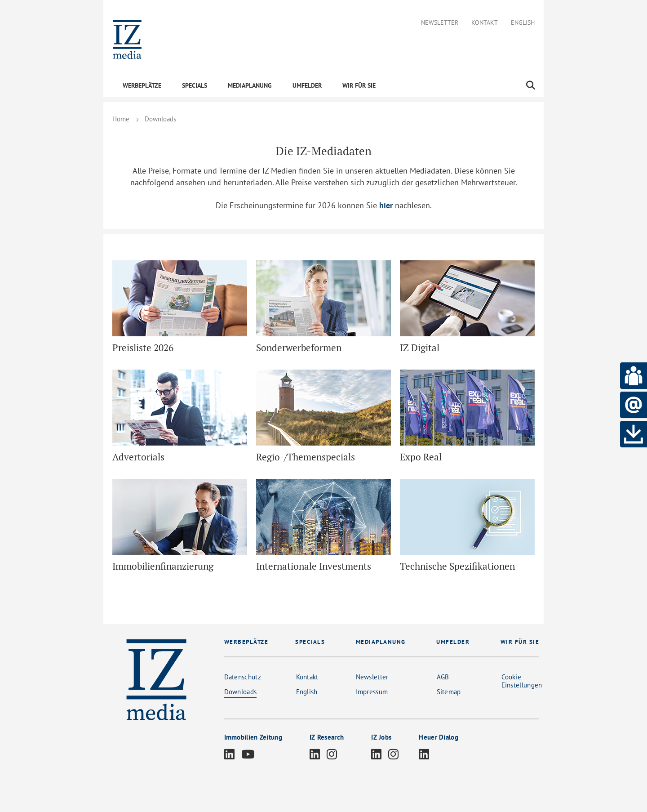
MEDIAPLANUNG (250, 85)
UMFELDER (307, 85)
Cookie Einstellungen (522, 681)
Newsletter (440, 23)
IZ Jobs (381, 737)
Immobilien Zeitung (253, 737)
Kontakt (485, 23)
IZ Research (327, 737)
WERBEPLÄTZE (142, 85)
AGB (443, 677)
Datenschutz (243, 677)
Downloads (241, 692)
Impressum (372, 692)
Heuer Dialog (439, 737)
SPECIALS (195, 85)
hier (386, 205)
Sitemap (449, 692)
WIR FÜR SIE (359, 85)
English (523, 23)
